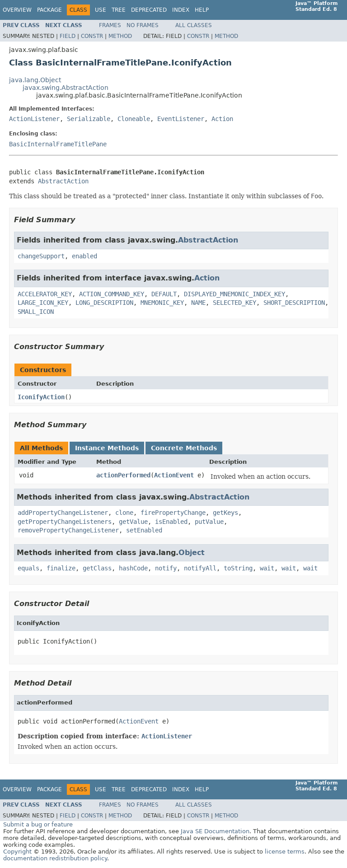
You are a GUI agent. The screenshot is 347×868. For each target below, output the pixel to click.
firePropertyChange (173, 513)
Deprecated (149, 10)
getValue (133, 522)
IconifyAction (41, 397)
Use (101, 10)
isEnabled (171, 522)
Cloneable (134, 119)
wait (267, 568)
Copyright (17, 852)
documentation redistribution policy (55, 858)
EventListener (181, 119)
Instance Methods (107, 448)
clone (124, 513)
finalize (61, 568)
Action (222, 119)
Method (120, 36)
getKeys (225, 513)
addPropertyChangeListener (63, 513)
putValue (209, 522)
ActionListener (34, 119)
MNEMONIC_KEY (162, 303)
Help (202, 10)
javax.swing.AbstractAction (66, 88)
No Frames (143, 25)
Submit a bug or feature (38, 824)
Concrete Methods (184, 448)
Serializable (89, 119)
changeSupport (41, 256)
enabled (84, 256)
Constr (92, 36)
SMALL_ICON (36, 312)
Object (192, 553)
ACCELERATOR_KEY (45, 294)
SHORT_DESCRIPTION (294, 303)
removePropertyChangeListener (68, 530)
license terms (285, 852)
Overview (17, 10)
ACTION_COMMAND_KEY (112, 294)
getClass (97, 568)
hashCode (133, 568)
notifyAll (200, 568)
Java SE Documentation (215, 831)
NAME (198, 303)
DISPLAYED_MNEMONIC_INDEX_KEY (234, 294)
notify (166, 568)
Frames (110, 25)
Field (68, 36)
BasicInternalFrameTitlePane (58, 144)
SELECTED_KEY (234, 303)
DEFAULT (164, 294)
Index (181, 10)
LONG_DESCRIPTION (104, 303)
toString (238, 568)
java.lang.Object (35, 80)
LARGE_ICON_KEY (43, 303)
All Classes (194, 25)
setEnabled (144, 530)
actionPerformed (123, 475)
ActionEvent (174, 475)
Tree (119, 10)
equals (28, 568)
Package (49, 10)
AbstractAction (63, 181)
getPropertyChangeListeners (65, 522)
